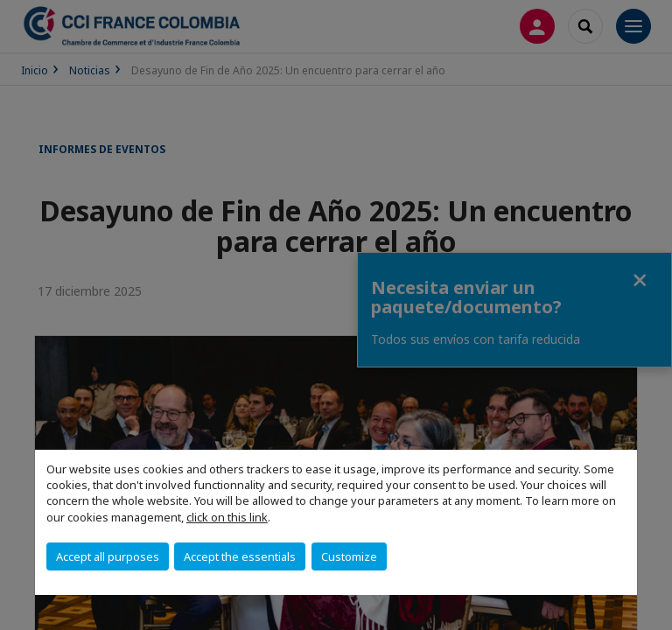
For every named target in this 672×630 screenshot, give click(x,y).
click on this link (227, 517)
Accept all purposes (108, 556)
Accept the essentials (240, 556)
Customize (349, 556)
